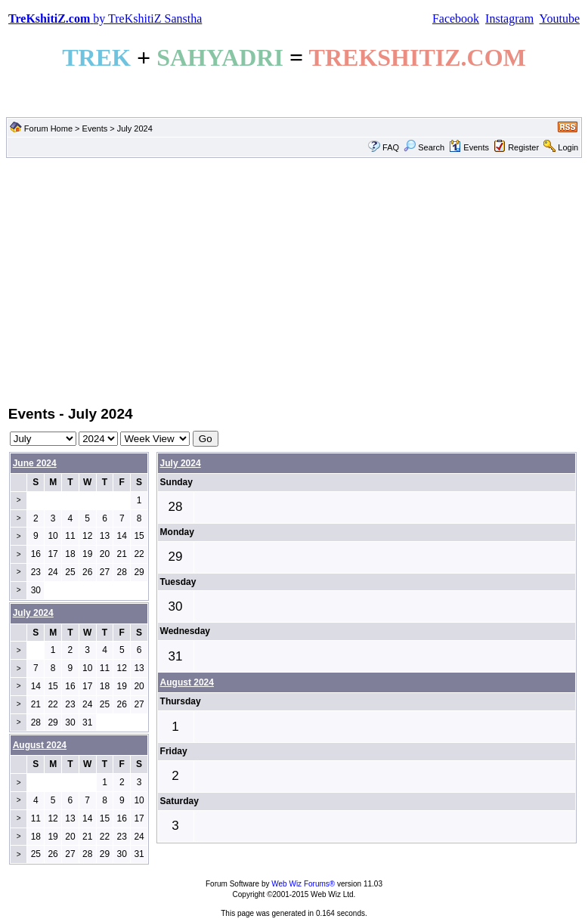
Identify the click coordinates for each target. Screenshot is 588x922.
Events (95, 128)
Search (424, 147)
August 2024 (187, 682)
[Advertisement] (294, 280)
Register (523, 147)
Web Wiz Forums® (303, 884)
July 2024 (181, 463)
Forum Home (48, 128)
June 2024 (35, 463)
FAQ (391, 147)
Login (568, 147)
